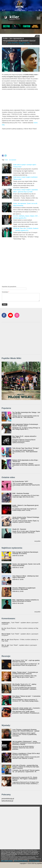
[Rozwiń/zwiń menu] (39, 18)
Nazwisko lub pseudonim (9, 287)
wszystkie (37, 541)
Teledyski (24, 43)
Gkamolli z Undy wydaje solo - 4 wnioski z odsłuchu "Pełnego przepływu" (26, 709)
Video (28, 43)
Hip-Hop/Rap (15, 43)
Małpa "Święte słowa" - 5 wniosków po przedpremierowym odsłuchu (25, 673)
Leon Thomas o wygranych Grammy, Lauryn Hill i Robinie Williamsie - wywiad (26, 730)
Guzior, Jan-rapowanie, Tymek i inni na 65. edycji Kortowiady (26, 565)
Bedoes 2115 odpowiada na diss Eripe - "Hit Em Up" (25, 461)
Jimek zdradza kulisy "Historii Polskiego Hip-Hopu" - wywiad (26, 518)
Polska (9, 43)
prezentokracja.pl (8, 799)
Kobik (6, 160)
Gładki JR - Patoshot (19, 529)
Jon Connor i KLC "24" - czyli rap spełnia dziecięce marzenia (26, 661)
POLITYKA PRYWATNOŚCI (21, 861)
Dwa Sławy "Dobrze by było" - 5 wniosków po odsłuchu (26, 697)
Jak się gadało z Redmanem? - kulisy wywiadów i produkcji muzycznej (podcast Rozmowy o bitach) (26, 743)
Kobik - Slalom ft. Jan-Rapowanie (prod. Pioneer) (26, 506)
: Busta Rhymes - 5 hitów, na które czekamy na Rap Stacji (20, 629)
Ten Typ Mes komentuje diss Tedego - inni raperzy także (26, 413)
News (20, 43)
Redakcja (22, 44)
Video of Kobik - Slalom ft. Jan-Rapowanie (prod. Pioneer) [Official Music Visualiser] (21, 143)
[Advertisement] (21, 262)
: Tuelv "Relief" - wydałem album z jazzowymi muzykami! (20, 623)
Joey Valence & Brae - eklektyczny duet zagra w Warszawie (25, 577)
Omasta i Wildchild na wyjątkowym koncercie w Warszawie (24, 589)
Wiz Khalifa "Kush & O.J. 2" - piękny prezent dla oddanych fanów (24, 685)
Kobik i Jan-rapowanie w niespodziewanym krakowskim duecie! (19, 40)
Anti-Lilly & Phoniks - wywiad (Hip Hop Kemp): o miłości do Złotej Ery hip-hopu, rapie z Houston (26, 767)
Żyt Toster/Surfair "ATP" (20, 481)
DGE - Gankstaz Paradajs (21, 493)
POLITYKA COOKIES (34, 861)
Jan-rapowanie (13, 160)
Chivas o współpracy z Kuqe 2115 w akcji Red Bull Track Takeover (26, 754)
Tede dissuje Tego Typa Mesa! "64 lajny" (26, 448)
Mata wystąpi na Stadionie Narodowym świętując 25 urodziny (25, 553)
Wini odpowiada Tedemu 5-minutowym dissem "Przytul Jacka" (25, 425)
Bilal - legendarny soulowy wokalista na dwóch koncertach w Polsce (26, 601)
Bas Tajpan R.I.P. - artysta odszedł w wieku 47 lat (24, 437)
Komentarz (5, 292)
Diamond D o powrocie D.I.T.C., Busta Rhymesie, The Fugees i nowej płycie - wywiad (25, 779)
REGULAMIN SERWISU (7, 861)
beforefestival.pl (7, 801)
